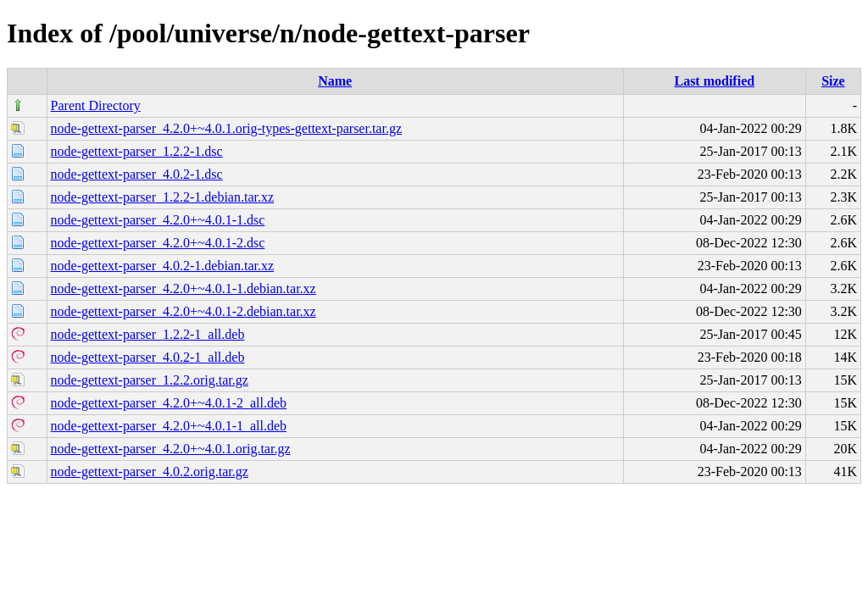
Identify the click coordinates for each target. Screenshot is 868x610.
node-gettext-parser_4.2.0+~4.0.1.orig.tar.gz (171, 449)
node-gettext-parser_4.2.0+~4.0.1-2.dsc (158, 243)
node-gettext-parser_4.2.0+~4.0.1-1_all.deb (169, 426)
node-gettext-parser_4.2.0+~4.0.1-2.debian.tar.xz (184, 311)
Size (833, 81)
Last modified (714, 81)
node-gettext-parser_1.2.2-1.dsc (137, 151)
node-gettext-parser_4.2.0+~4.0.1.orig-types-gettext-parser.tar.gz (226, 128)
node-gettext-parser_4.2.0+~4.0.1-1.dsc (158, 220)
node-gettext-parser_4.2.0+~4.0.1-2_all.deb (169, 403)
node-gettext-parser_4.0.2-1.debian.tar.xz (162, 266)
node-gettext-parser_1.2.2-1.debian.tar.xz (162, 197)
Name (335, 81)
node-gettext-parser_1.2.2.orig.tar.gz (150, 380)
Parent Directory (96, 105)
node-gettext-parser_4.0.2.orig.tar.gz (150, 471)
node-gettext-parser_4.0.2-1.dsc (137, 174)
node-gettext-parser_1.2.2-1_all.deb (148, 334)
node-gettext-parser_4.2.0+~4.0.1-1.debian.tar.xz (184, 288)
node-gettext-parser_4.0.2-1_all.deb (148, 357)
